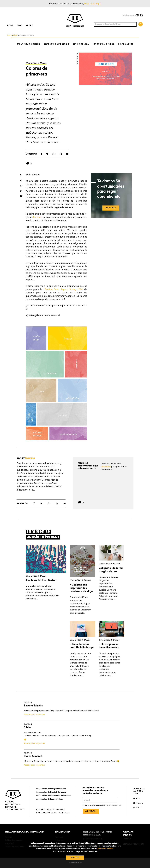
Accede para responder (35, 714)
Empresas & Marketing (57, 44)
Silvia (27, 728)
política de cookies (105, 849)
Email (138, 803)
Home (10, 25)
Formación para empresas (53, 813)
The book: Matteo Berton (41, 580)
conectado (105, 467)
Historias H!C (126, 44)
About (29, 25)
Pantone (37, 217)
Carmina (30, 458)
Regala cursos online (50, 810)
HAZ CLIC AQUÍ (93, 4)
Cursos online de (51, 789)
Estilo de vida (81, 44)
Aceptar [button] (75, 858)
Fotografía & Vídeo (104, 44)
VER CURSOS (111, 208)
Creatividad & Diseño (29, 44)
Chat (138, 808)
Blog (20, 25)
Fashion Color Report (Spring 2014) (64, 289)
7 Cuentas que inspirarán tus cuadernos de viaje (81, 588)
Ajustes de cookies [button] (75, 862)
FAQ (137, 799)
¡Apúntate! (91, 811)
